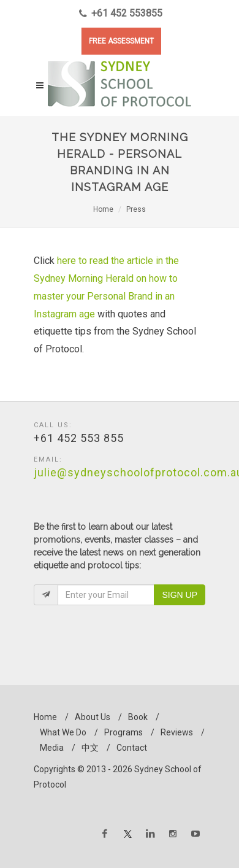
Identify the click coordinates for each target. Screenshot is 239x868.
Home (103, 209)
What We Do (63, 732)
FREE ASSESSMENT (121, 41)
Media (52, 748)
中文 (90, 748)
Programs (123, 732)
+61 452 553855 (121, 14)
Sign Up (180, 595)
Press (136, 209)
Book (138, 717)
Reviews (177, 732)
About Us (93, 717)
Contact (132, 748)
